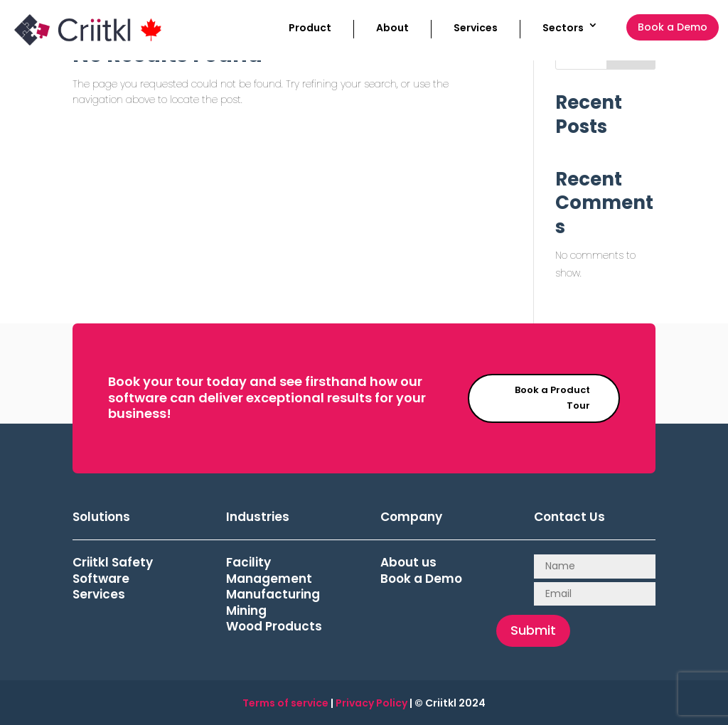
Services (476, 28)
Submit (533, 630)
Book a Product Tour (552, 398)
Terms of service (285, 703)
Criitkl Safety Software (113, 570)
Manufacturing (273, 594)
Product (310, 28)
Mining (246, 611)
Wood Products (274, 626)
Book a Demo (673, 27)
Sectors (563, 28)
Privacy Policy (371, 703)
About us (408, 562)
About (392, 28)
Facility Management (269, 570)
